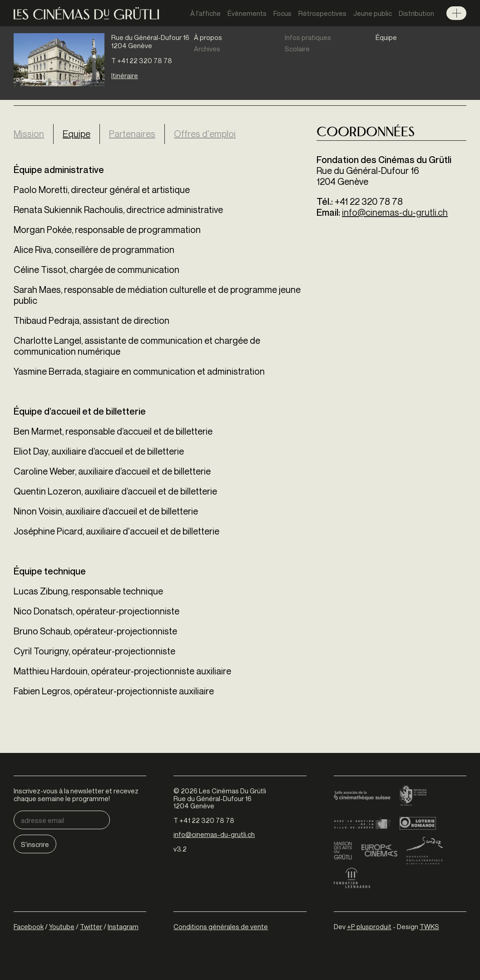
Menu (456, 13)
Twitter (91, 926)
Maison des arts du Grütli (343, 851)
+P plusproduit (369, 926)
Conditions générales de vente (221, 926)
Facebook (29, 926)
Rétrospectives (322, 13)
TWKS (429, 926)
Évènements (247, 13)
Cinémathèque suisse (362, 796)
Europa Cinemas (379, 851)
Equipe (81, 134)
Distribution (416, 13)
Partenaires (132, 134)
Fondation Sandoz (425, 851)
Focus (282, 13)
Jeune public (373, 13)
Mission (29, 134)
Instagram (123, 926)
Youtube (62, 926)
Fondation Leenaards (352, 878)
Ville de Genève (362, 823)
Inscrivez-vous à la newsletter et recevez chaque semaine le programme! (76, 794)
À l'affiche (205, 13)
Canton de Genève (413, 796)
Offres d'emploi (205, 134)
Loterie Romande (418, 823)
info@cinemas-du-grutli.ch (395, 212)
